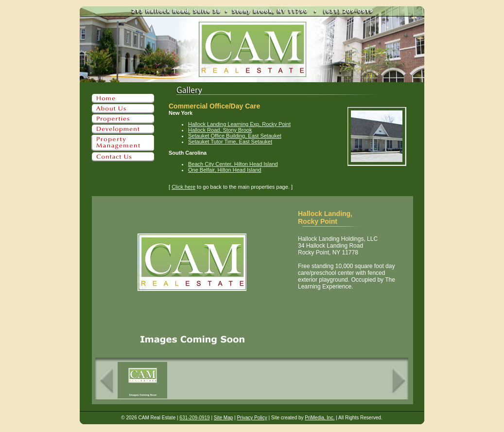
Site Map (223, 418)
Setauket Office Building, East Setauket (235, 136)
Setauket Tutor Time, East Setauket (230, 142)
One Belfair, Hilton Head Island (225, 170)
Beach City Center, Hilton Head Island (233, 164)
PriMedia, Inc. (320, 418)
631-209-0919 (194, 418)
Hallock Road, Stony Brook (220, 130)
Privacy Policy (252, 418)
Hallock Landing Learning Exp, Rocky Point (239, 124)
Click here (183, 187)
